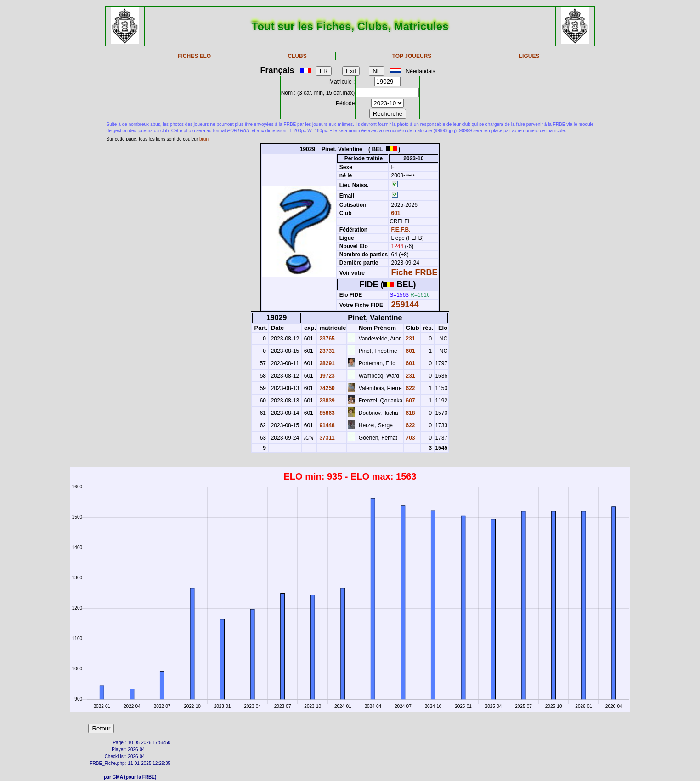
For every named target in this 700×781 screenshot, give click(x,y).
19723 (326, 376)
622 (409, 388)
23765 (326, 339)
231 (409, 339)
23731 (326, 351)
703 (409, 438)
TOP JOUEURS (412, 56)
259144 (405, 305)
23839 (326, 401)
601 (395, 213)
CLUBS (297, 56)
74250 (326, 388)
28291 (326, 363)
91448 (326, 425)
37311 (326, 438)
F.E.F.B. (401, 230)
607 (409, 401)
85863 (326, 413)
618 (409, 413)
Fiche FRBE (415, 272)
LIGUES (529, 56)
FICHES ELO (194, 56)
